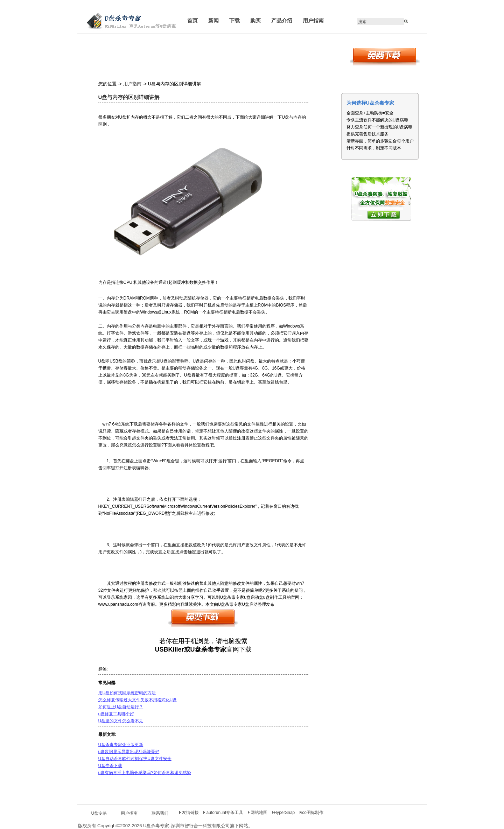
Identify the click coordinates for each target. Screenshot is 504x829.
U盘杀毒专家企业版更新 (121, 745)
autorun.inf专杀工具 (224, 813)
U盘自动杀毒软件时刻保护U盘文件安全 (135, 759)
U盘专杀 (99, 813)
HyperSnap (283, 813)
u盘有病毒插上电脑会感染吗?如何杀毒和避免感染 (145, 773)
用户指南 (132, 84)
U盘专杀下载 (110, 766)
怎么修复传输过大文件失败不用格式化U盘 (138, 700)
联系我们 (160, 813)
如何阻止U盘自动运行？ (121, 707)
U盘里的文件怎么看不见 (121, 721)
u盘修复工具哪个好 (116, 714)
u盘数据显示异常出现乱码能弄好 (129, 752)
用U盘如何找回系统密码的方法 (127, 693)
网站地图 (258, 813)
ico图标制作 (311, 813)
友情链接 (189, 813)
